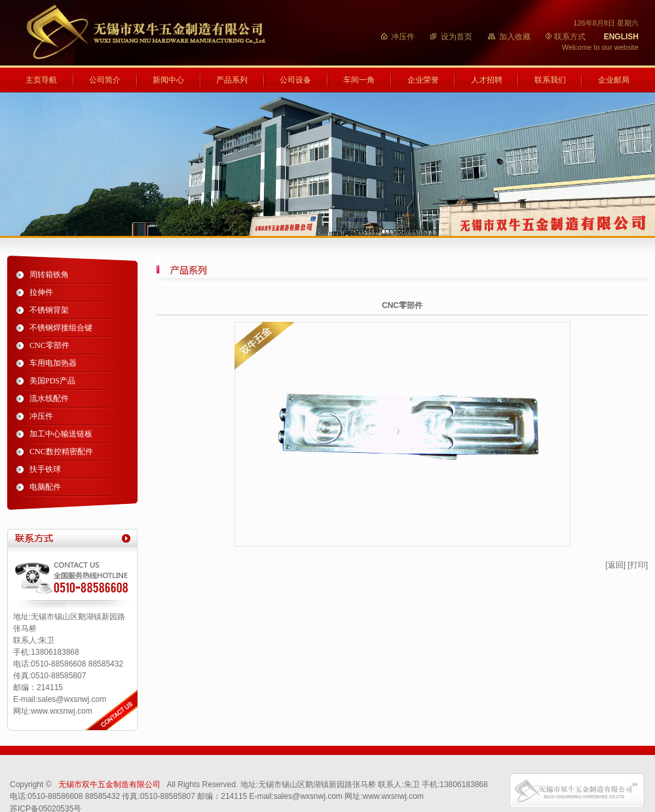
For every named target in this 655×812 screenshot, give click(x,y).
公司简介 (105, 80)
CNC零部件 (49, 345)
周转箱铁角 (49, 275)
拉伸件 (41, 292)
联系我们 (550, 80)
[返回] (615, 565)
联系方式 (570, 37)
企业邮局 (614, 80)
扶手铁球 (45, 469)
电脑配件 (45, 487)
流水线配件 (49, 398)
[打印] (638, 565)
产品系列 (232, 80)
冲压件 (403, 37)
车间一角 (359, 80)
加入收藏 (515, 37)
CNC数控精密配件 (61, 452)
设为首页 (457, 37)
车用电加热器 (53, 363)
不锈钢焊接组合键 (61, 328)
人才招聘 (487, 80)
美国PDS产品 (52, 381)
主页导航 (41, 80)
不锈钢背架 (49, 310)
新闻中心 (168, 80)
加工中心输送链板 (61, 434)
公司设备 (295, 80)
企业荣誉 (423, 80)
